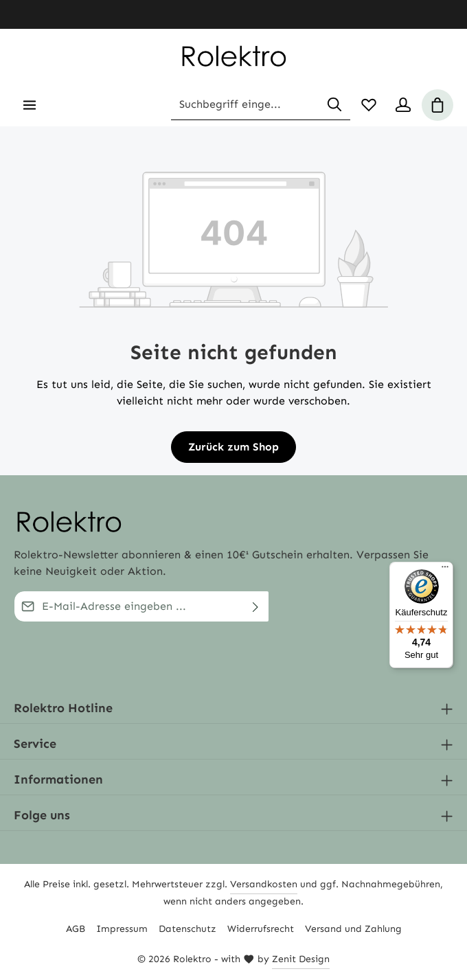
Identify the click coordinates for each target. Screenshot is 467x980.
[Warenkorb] (437, 105)
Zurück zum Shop (233, 447)
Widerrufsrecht (261, 929)
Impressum (122, 929)
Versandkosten (264, 884)
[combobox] (245, 105)
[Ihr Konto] (403, 105)
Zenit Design (301, 959)
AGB (76, 929)
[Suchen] (334, 105)
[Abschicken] (256, 606)
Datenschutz (187, 929)
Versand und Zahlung (353, 929)
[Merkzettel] (369, 105)
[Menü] (30, 105)
